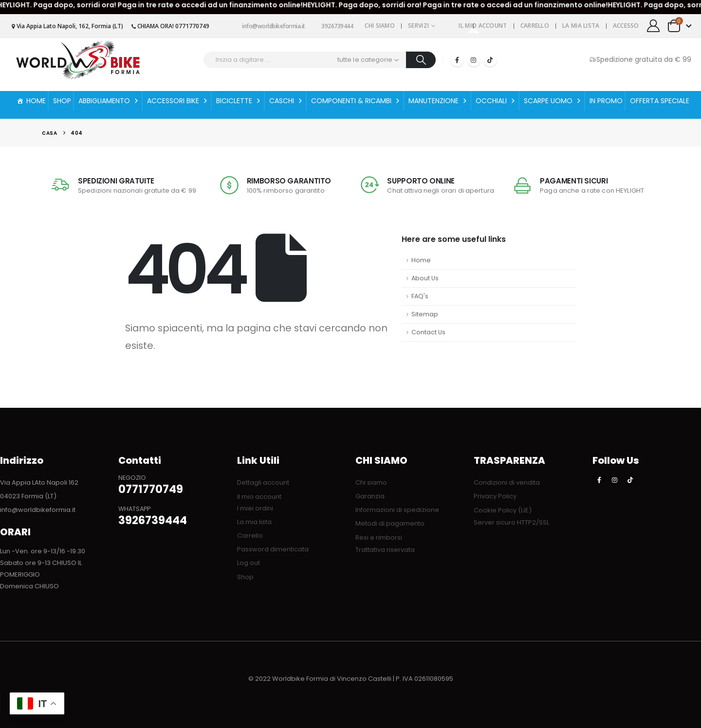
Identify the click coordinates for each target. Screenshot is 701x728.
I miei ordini (255, 508)
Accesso (626, 26)
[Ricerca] (421, 60)
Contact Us (428, 332)
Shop (245, 577)
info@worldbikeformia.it (270, 26)
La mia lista (581, 26)
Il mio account (483, 26)
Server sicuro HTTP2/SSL (511, 522)
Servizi (418, 26)
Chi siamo (380, 26)
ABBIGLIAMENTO (109, 101)
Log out (249, 563)
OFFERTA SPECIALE (660, 101)
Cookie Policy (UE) (503, 510)
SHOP (62, 101)
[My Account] (654, 26)
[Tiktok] (490, 60)
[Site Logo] (78, 60)
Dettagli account (263, 482)
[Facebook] (457, 60)
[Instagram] (474, 60)
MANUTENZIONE (438, 101)
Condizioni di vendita (507, 482)
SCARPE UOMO (553, 101)
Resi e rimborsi (379, 537)
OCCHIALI (496, 101)
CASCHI (286, 101)
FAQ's (420, 296)
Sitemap (425, 314)
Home (421, 260)
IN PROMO (606, 101)
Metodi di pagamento (390, 523)
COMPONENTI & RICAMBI (356, 101)
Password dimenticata (273, 549)
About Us (425, 278)
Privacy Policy (495, 496)
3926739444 (334, 26)
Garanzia (370, 496)
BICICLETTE (239, 101)
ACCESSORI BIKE (178, 101)
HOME (36, 101)
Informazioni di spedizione (397, 510)
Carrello (535, 26)
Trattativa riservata (385, 550)
